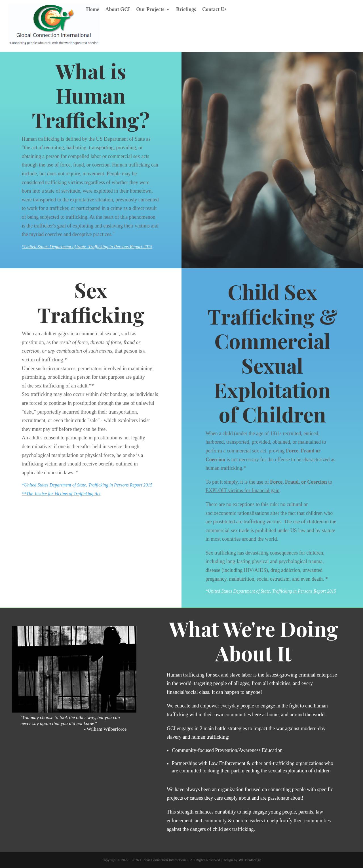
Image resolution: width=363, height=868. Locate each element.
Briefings (186, 10)
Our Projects (150, 10)
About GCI (118, 10)
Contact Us (214, 10)
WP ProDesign (250, 860)
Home (93, 10)
